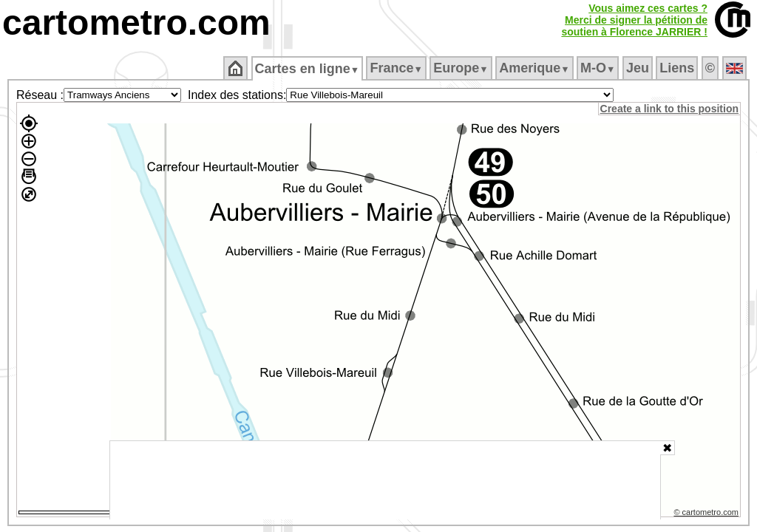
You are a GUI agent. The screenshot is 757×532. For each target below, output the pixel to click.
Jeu (638, 68)
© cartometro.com (707, 514)
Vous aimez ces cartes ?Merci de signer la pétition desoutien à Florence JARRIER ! (634, 20)
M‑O (599, 68)
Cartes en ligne (308, 69)
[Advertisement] (385, 480)
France (397, 68)
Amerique (536, 68)
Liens (678, 68)
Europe (462, 68)
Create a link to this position (670, 109)
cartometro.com (136, 23)
